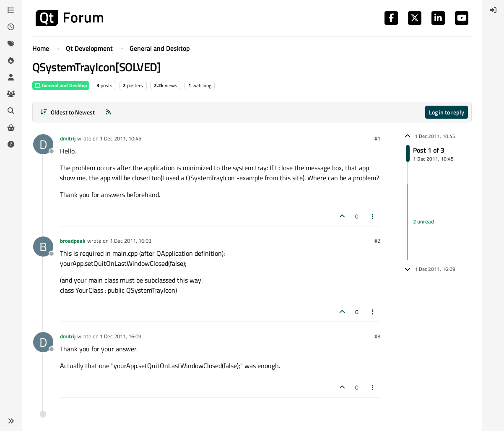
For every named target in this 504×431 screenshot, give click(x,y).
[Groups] (11, 94)
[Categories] (11, 10)
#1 (377, 138)
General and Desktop (61, 85)
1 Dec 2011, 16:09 (121, 336)
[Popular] (11, 60)
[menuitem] (493, 10)
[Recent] (11, 27)
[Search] (11, 111)
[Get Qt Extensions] (11, 127)
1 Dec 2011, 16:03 (131, 241)
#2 (377, 241)
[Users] (11, 77)
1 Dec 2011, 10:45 (121, 138)
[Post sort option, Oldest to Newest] (67, 112)
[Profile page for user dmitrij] (43, 144)
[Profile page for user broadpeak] (43, 247)
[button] (11, 421)
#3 (377, 336)
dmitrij (68, 138)
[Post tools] (373, 216)
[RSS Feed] (108, 112)
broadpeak (73, 241)
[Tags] (11, 44)
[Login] (493, 10)
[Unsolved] (11, 144)
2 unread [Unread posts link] (423, 222)
